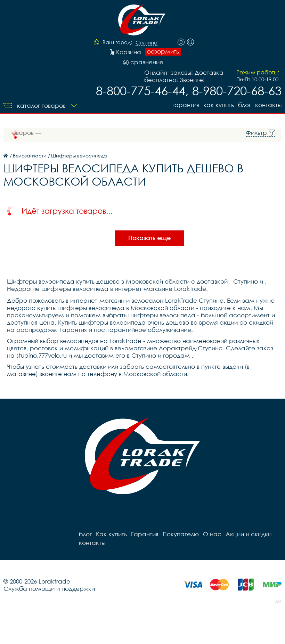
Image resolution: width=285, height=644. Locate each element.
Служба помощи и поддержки (49, 589)
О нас (212, 534)
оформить (163, 51)
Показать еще (149, 238)
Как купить (219, 105)
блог (245, 105)
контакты (268, 105)
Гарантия (186, 105)
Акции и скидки (249, 534)
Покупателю (181, 534)
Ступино (146, 43)
